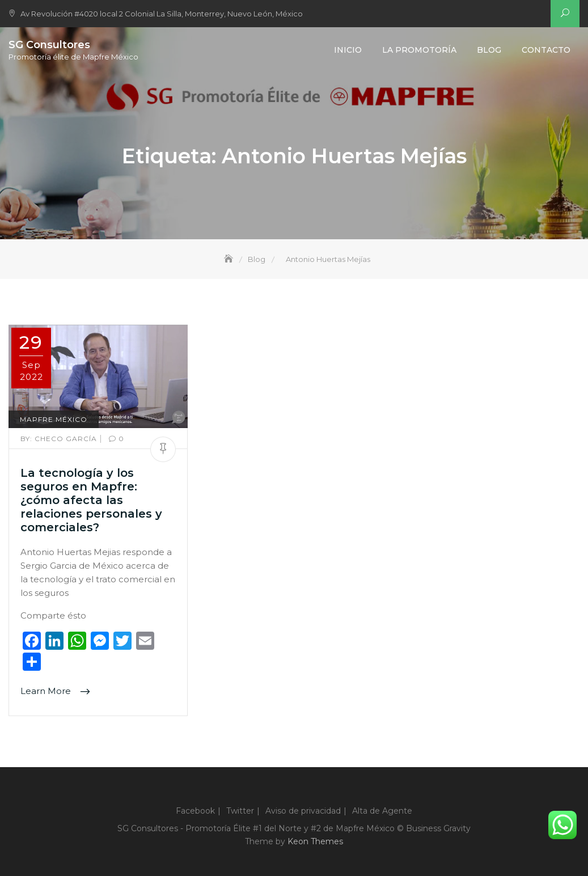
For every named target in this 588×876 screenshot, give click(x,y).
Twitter (240, 811)
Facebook (195, 811)
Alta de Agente (382, 811)
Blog (489, 50)
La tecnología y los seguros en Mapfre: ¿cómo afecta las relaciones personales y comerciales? (91, 500)
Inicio (348, 50)
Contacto (546, 50)
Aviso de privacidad (303, 811)
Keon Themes (315, 841)
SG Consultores (49, 45)
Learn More (47, 691)
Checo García (60, 439)
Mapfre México (54, 419)
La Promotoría (419, 50)
